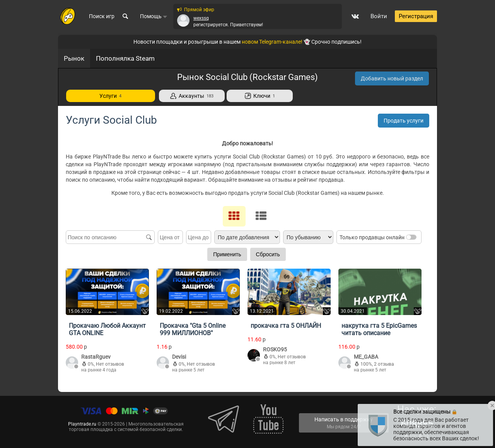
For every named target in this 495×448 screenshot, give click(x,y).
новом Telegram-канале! (272, 42)
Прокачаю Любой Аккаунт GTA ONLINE (107, 329)
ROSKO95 (275, 349)
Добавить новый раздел (392, 78)
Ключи (260, 96)
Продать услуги (404, 121)
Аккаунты (192, 96)
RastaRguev (96, 357)
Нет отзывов (110, 364)
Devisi (179, 357)
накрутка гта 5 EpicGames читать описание (379, 329)
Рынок (74, 58)
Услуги (110, 96)
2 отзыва (384, 364)
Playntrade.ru (82, 424)
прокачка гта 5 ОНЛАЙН (286, 326)
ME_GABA (366, 357)
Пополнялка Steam (125, 58)
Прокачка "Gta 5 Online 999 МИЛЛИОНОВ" (193, 329)
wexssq (201, 18)
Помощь (154, 17)
